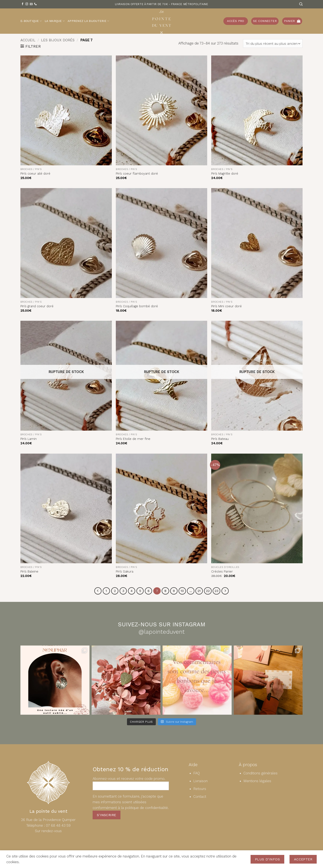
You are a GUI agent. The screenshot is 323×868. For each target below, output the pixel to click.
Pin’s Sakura (125, 571)
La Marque (55, 21)
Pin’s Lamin (29, 439)
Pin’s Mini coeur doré (226, 306)
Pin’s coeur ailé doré (35, 174)
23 (218, 591)
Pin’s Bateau (220, 439)
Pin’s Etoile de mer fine (133, 439)
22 (209, 591)
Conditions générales (260, 773)
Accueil (28, 40)
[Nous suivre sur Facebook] (23, 4)
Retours (200, 789)
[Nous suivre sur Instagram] (27, 4)
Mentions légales (257, 781)
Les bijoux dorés (58, 40)
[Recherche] (301, 4)
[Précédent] (97, 591)
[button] (265, 21)
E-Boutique (31, 21)
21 (200, 591)
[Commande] (273, 44)
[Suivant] (226, 591)
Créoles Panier (222, 571)
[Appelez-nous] (35, 4)
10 (183, 591)
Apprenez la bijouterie (88, 21)
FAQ (197, 773)
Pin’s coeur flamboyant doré (137, 174)
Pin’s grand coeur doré (37, 306)
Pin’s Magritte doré (225, 174)
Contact (200, 797)
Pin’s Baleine (29, 571)
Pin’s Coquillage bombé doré (137, 306)
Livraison (200, 781)
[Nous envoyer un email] (31, 4)
